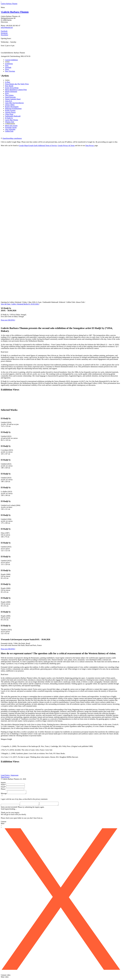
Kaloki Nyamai (10, 110)
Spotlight (8, 67)
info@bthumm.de (7, 27)
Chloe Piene (9, 114)
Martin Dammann (11, 91)
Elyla (7, 93)
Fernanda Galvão (11, 127)
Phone (3, 789)
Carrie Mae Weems (12, 120)
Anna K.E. (9, 101)
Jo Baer (8, 82)
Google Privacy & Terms (66, 146)
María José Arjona (11, 126)
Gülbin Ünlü (9, 131)
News (7, 69)
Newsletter (4, 35)
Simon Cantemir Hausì (13, 99)
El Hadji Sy (9, 118)
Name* (3, 785)
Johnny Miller (10, 105)
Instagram (4, 33)
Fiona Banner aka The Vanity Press (17, 84)
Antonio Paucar (10, 112)
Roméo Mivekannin (12, 107)
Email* (3, 787)
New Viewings (10, 71)
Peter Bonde (9, 86)
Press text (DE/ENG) (8, 320)
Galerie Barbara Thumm (15, 12)
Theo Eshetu (9, 95)
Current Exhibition (11, 60)
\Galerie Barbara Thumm (9, 3)
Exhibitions (9, 64)
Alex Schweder (10, 129)
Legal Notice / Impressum (10, 775)
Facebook (4, 31)
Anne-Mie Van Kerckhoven (14, 103)
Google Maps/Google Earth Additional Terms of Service (38, 146)
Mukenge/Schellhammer (13, 109)
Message (4, 794)
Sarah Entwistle (10, 97)
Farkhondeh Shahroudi (13, 116)
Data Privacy (90, 146)
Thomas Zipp (10, 122)
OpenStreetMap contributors (12, 138)
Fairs (7, 66)
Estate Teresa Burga (12, 88)
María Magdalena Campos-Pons (16, 90)
